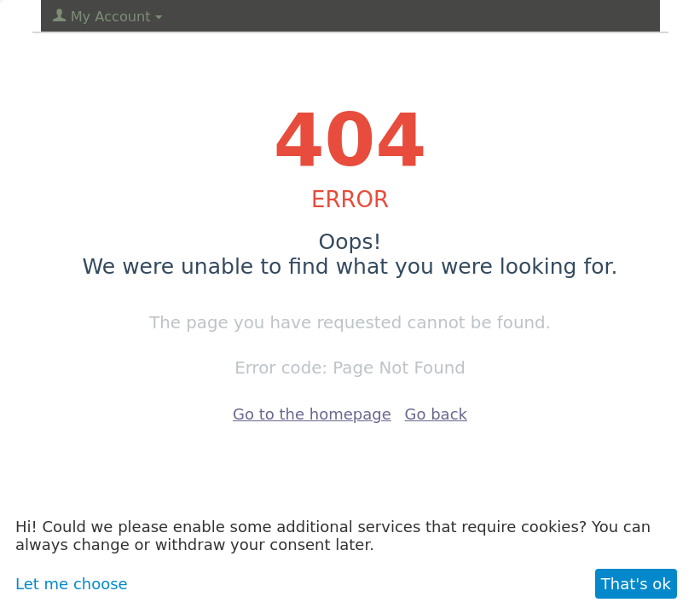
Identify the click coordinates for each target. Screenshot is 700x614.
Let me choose (72, 584)
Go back (436, 414)
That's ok (636, 584)
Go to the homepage (312, 414)
